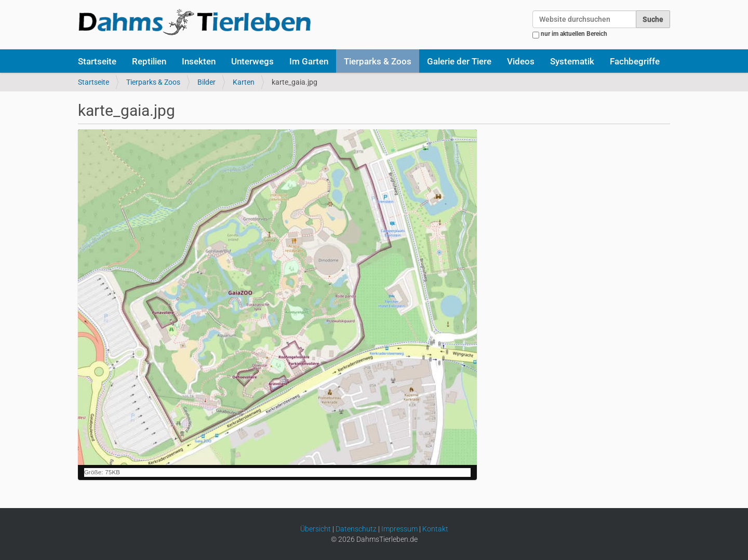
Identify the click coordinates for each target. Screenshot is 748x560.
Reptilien (149, 61)
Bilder (206, 82)
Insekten (199, 61)
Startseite (97, 61)
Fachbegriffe (635, 61)
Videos (521, 61)
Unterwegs (252, 61)
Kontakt (435, 529)
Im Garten (309, 61)
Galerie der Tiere (459, 61)
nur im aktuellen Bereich (574, 34)
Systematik (572, 61)
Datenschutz (356, 529)
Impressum (399, 529)
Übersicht (316, 529)
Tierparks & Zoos (378, 61)
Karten (244, 82)
